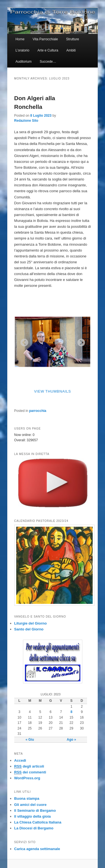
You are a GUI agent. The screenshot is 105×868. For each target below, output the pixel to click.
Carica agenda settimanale (37, 849)
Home (20, 39)
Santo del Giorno (29, 629)
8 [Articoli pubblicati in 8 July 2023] (72, 712)
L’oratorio (22, 50)
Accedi (20, 760)
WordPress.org (27, 778)
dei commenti (30, 772)
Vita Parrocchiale (45, 39)
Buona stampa (27, 798)
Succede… (48, 62)
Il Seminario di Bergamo (35, 810)
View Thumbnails (53, 391)
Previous (23, 341)
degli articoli (29, 766)
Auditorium (23, 62)
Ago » (71, 740)
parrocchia (38, 411)
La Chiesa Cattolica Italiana (38, 822)
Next (80, 341)
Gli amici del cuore (31, 805)
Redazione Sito (26, 121)
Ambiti (71, 50)
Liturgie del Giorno (31, 623)
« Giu (30, 740)
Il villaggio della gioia (33, 816)
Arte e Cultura (48, 50)
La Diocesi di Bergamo (34, 828)
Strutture (73, 39)
